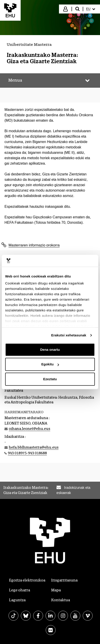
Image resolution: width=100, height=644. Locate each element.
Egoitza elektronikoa (27, 580)
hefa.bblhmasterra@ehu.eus (34, 447)
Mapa (56, 590)
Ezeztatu (50, 379)
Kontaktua (61, 600)
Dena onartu (50, 350)
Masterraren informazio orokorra (34, 245)
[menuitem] (91, 9)
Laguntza (17, 600)
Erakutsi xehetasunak (69, 335)
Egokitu (50, 364)
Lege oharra (20, 590)
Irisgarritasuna (64, 580)
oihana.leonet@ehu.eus (29, 429)
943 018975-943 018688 (27, 453)
